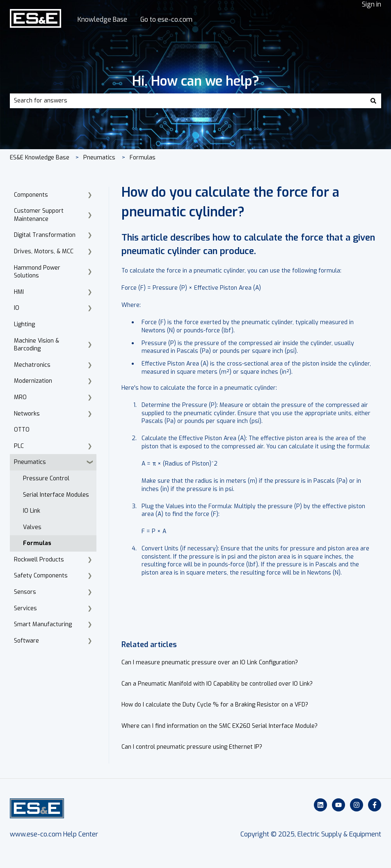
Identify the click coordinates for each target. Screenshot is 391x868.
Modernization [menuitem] (33, 381)
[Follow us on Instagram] (357, 805)
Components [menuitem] (31, 195)
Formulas (143, 158)
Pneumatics (99, 158)
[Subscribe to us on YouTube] (338, 805)
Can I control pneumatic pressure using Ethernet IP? (192, 747)
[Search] (373, 101)
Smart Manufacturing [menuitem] (43, 624)
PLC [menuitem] (19, 446)
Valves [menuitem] (32, 527)
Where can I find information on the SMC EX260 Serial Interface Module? (220, 726)
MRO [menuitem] (20, 397)
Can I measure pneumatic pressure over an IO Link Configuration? (210, 662)
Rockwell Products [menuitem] (39, 560)
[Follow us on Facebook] (375, 805)
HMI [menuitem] (19, 292)
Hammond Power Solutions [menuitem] (37, 272)
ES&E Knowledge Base (40, 158)
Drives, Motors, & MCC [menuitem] (44, 251)
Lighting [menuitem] (24, 324)
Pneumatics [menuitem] (30, 462)
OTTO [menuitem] (22, 430)
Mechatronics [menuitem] (32, 365)
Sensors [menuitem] (25, 592)
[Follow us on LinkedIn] (320, 805)
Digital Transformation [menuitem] (45, 235)
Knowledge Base (102, 19)
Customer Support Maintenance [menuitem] (39, 215)
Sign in (372, 4)
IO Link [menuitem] (32, 511)
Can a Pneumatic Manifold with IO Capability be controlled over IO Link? (217, 684)
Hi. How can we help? (196, 81)
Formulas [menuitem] (37, 543)
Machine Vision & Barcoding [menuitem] (37, 345)
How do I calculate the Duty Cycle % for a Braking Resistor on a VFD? (215, 705)
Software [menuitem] (26, 641)
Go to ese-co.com (166, 19)
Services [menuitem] (25, 608)
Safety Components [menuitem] (41, 576)
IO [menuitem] (17, 308)
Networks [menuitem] (27, 414)
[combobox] (188, 101)
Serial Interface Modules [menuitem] (56, 495)
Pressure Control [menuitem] (46, 478)
